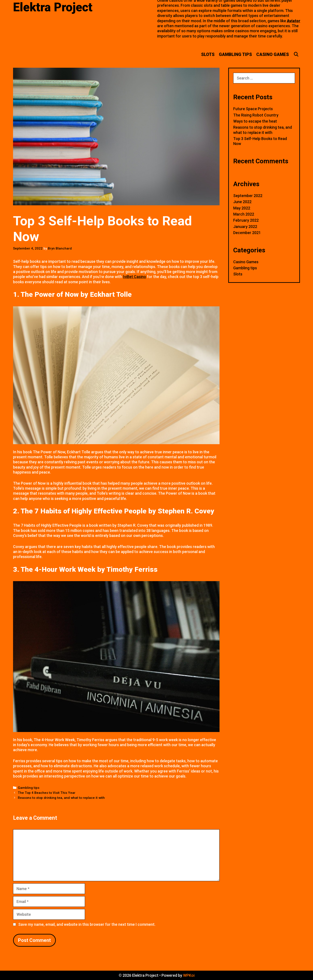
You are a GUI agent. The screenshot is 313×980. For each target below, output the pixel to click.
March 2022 (244, 214)
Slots (208, 54)
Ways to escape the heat (255, 121)
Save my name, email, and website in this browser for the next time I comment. (87, 924)
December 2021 (247, 233)
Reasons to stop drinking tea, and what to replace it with (61, 798)
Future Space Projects (253, 109)
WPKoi (189, 975)
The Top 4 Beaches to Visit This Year (47, 793)
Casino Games (273, 54)
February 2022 (246, 220)
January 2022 (245, 227)
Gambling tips (235, 54)
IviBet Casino (135, 277)
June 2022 (242, 202)
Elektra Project (53, 7)
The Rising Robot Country (256, 115)
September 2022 (248, 196)
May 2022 (242, 208)
